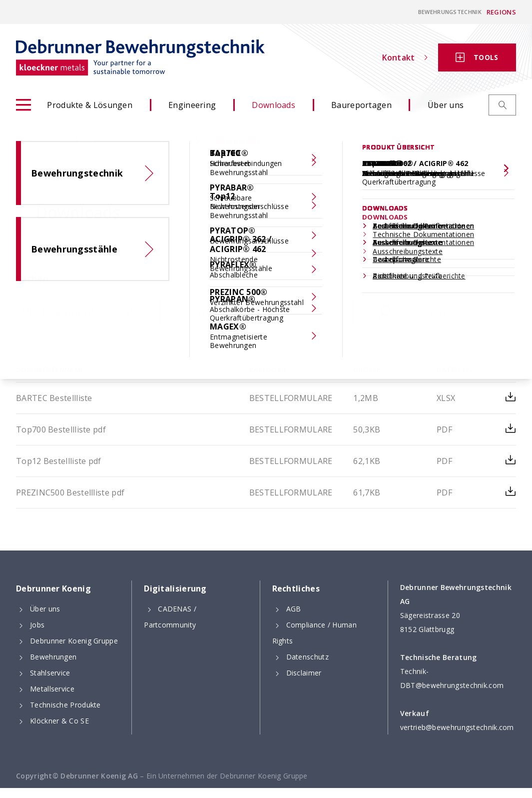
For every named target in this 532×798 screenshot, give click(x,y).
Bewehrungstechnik (450, 12)
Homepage (37, 141)
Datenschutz (307, 657)
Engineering (192, 105)
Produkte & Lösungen (74, 105)
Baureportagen (361, 105)
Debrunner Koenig (53, 588)
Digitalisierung (175, 588)
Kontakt (405, 57)
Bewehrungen (53, 657)
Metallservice (52, 689)
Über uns (446, 105)
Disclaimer (304, 673)
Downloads (273, 105)
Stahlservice (50, 673)
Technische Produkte (65, 705)
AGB (294, 609)
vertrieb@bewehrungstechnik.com (457, 727)
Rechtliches (296, 588)
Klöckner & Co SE (59, 721)
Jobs (37, 625)
